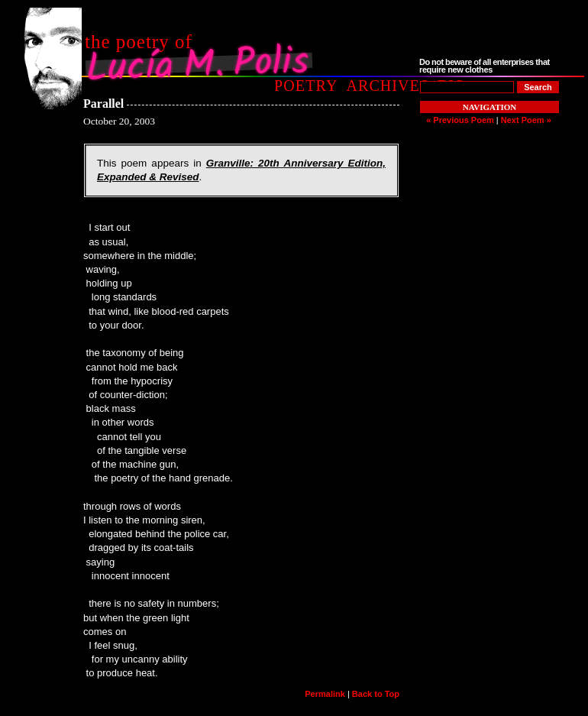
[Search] (538, 87)
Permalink (325, 694)
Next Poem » (526, 120)
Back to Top (376, 694)
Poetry (306, 86)
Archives (388, 86)
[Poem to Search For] (467, 87)
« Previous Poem (460, 120)
